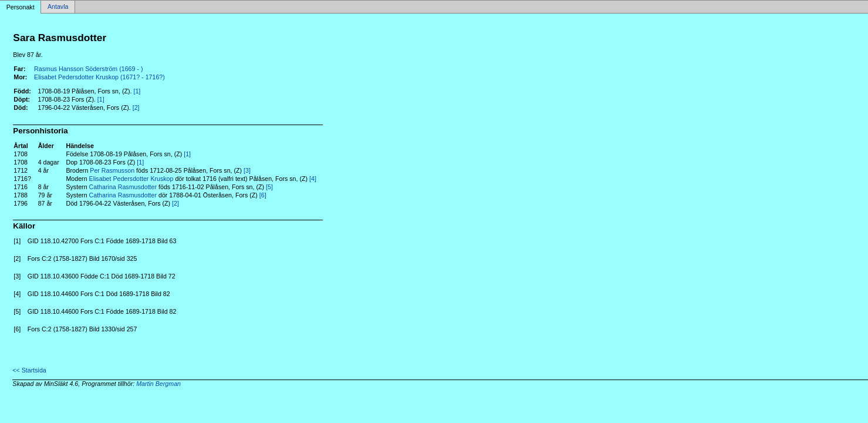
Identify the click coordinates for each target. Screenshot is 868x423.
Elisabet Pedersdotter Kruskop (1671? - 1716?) (99, 77)
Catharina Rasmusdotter (123, 187)
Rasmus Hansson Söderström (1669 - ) (88, 69)
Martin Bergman (158, 384)
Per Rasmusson (112, 170)
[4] (313, 179)
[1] (137, 91)
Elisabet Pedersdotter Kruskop (131, 179)
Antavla (58, 7)
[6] (263, 195)
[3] (247, 170)
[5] (269, 187)
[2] (136, 108)
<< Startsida (29, 370)
